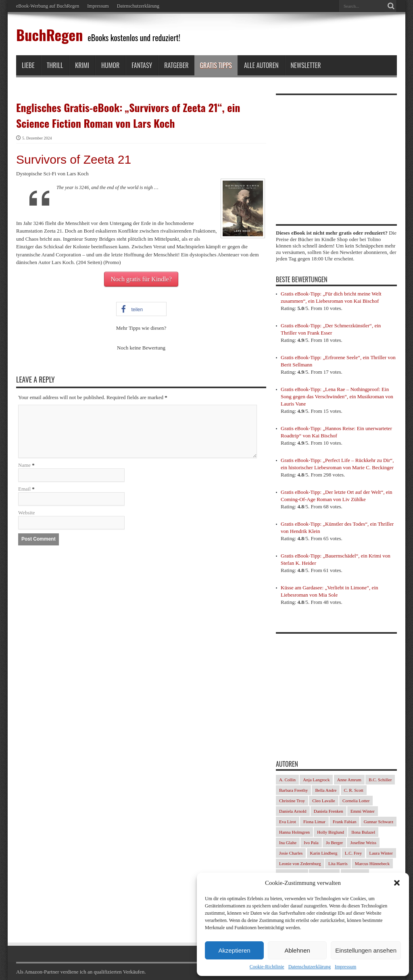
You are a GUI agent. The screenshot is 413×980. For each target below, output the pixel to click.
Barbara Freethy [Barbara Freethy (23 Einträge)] (293, 790)
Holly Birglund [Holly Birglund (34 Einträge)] (331, 832)
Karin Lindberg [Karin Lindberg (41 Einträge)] (324, 853)
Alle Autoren (261, 65)
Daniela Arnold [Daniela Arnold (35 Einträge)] (293, 811)
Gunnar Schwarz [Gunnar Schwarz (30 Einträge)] (379, 822)
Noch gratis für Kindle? (141, 279)
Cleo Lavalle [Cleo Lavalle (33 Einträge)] (324, 801)
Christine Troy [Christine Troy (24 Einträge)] (292, 801)
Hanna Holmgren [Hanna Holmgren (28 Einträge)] (294, 832)
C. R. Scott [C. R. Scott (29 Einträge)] (354, 790)
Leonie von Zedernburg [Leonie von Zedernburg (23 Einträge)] (300, 863)
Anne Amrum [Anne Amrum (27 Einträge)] (349, 780)
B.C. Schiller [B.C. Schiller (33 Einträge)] (380, 780)
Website (27, 513)
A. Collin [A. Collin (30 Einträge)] (287, 780)
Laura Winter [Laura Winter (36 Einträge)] (381, 853)
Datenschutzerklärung (310, 967)
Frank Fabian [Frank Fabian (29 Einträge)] (344, 822)
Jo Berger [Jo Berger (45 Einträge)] (334, 843)
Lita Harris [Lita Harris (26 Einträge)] (338, 863)
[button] (397, 883)
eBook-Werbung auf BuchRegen (48, 6)
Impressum (345, 967)
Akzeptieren (234, 950)
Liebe (28, 65)
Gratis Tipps (216, 65)
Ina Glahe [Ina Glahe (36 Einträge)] (288, 843)
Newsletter (306, 65)
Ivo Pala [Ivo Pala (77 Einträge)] (311, 843)
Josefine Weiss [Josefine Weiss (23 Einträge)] (363, 843)
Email (24, 489)
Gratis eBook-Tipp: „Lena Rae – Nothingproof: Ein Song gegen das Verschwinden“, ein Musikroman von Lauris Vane (337, 396)
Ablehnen (297, 950)
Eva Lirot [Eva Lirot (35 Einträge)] (288, 822)
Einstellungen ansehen (366, 950)
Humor (110, 65)
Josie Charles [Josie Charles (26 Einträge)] (291, 853)
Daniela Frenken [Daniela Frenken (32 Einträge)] (329, 811)
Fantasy (142, 65)
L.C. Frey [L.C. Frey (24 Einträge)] (353, 853)
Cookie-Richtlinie (267, 967)
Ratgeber (176, 65)
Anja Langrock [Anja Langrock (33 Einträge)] (316, 780)
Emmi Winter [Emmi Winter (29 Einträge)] (363, 811)
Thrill (55, 65)
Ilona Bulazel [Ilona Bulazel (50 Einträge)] (363, 832)
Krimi (82, 65)
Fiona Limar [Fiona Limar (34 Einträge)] (314, 822)
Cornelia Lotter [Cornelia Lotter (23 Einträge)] (356, 801)
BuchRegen (50, 34)
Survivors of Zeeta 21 (74, 159)
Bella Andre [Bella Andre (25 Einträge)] (326, 790)
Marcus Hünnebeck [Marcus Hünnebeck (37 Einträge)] (372, 863)
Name (24, 465)
